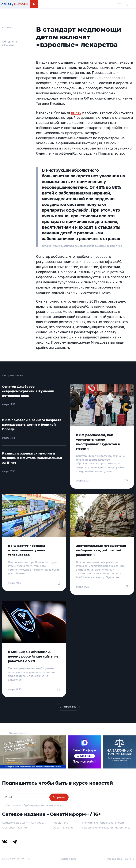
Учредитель (60, 823)
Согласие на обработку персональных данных (34, 805)
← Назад (7, 27)
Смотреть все (68, 707)
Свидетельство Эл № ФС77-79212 (23, 823)
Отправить (59, 797)
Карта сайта (69, 859)
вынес (76, 112)
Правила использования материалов (106, 828)
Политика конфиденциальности (103, 823)
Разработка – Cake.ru (121, 859)
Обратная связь (63, 828)
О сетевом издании (15, 828)
